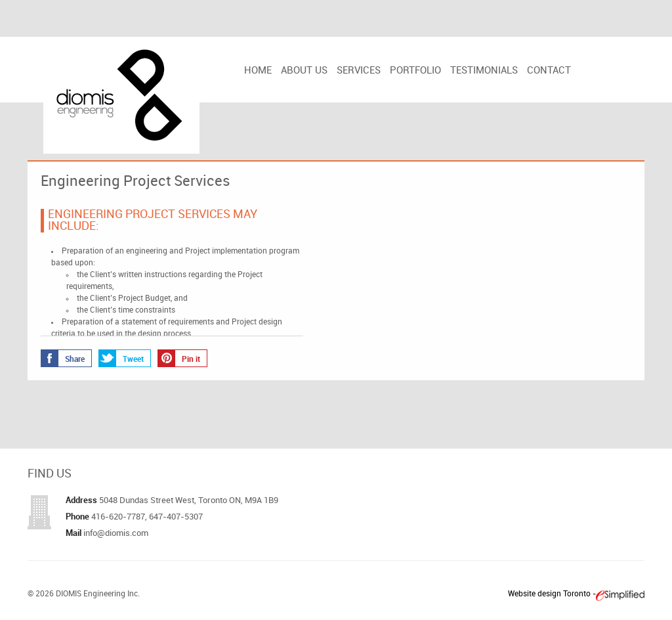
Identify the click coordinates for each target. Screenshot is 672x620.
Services (359, 71)
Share (63, 358)
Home (258, 71)
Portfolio (415, 71)
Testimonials (484, 71)
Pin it (179, 358)
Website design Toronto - (552, 594)
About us (304, 71)
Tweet (121, 358)
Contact (549, 71)
